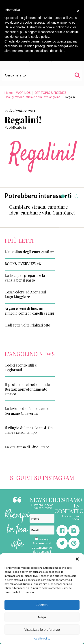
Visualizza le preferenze (42, 629)
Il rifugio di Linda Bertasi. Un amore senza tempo (29, 430)
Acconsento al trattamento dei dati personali (42, 547)
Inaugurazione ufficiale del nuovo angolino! (34, 97)
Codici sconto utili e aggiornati (21, 367)
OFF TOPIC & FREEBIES (50, 93)
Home (9, 93)
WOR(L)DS (23, 93)
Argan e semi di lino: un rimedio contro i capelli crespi (29, 311)
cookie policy (40, 37)
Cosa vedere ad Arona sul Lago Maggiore (25, 294)
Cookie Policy (42, 638)
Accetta (42, 605)
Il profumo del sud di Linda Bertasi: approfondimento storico (27, 389)
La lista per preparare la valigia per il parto (25, 278)
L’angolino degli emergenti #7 (29, 252)
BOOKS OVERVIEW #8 (23, 264)
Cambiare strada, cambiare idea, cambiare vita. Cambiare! (42, 210)
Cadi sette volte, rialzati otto (27, 325)
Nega (42, 617)
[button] (77, 559)
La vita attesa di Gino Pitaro (27, 447)
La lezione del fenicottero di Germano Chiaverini (28, 411)
